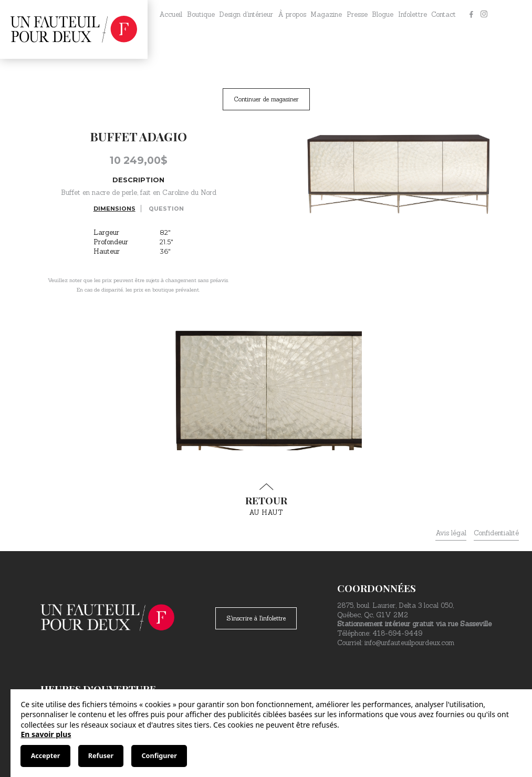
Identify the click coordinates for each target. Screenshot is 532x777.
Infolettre (413, 14)
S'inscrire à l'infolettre (256, 618)
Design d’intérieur (246, 14)
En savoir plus (46, 734)
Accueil (171, 14)
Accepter (46, 756)
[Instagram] (484, 15)
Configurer (159, 756)
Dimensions (114, 209)
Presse (357, 14)
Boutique (201, 14)
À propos (292, 14)
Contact (444, 14)
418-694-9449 (397, 633)
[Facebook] (471, 15)
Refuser (101, 756)
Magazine (326, 14)
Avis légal (451, 533)
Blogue (383, 14)
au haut (266, 500)
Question (166, 209)
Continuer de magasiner (266, 99)
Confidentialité (496, 533)
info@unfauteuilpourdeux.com (409, 643)
